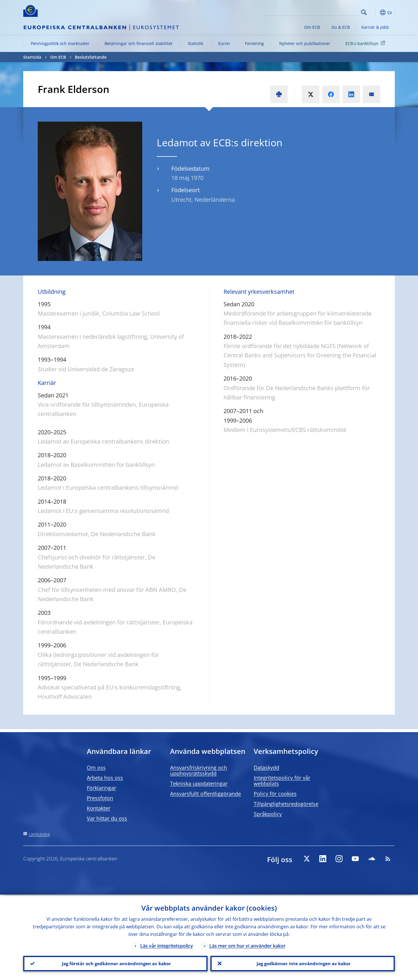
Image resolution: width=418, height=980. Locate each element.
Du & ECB (341, 27)
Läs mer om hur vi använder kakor (247, 944)
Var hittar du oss (107, 818)
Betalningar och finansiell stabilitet (138, 43)
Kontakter (99, 808)
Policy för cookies (275, 794)
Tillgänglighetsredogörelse (286, 804)
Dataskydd (266, 768)
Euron (224, 43)
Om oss (96, 768)
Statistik (196, 43)
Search (364, 12)
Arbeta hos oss (105, 778)
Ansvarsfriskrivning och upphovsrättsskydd (199, 770)
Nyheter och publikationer (305, 43)
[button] (374, 12)
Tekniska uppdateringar (199, 783)
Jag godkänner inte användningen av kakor (303, 963)
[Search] (330, 12)
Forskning (254, 43)
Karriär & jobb (375, 27)
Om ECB (312, 27)
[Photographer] (137, 256)
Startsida (32, 57)
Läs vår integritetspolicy (167, 944)
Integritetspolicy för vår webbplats (282, 781)
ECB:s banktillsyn (366, 43)
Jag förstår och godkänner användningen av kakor (116, 963)
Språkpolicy (268, 814)
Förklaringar (101, 788)
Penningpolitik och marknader (60, 43)
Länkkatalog (39, 834)
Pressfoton (100, 798)
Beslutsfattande (91, 57)
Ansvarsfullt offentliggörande (206, 794)
